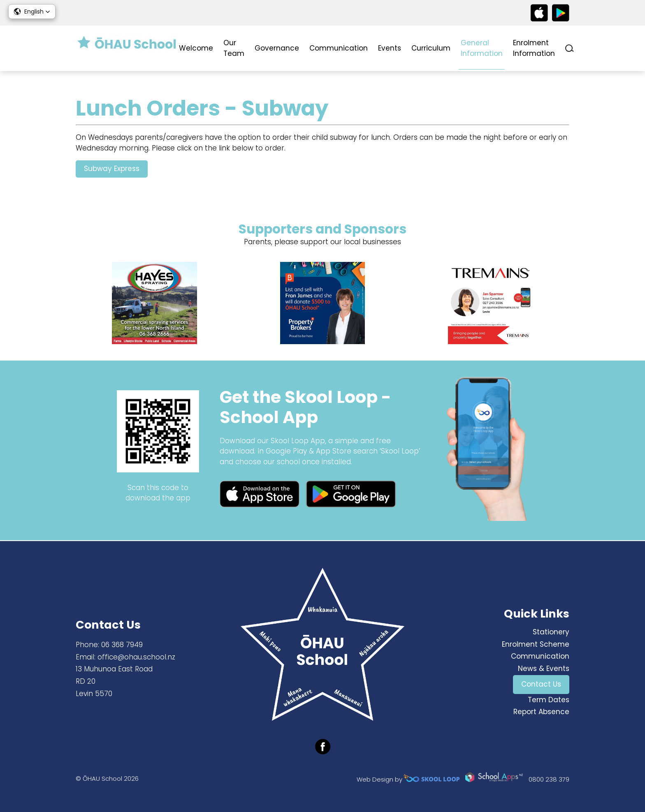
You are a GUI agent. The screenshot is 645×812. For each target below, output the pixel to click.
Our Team (234, 48)
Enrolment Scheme (536, 644)
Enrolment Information (534, 48)
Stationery (551, 632)
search (570, 48)
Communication (339, 48)
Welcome (196, 48)
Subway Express (112, 169)
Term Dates (549, 700)
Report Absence (541, 712)
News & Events (544, 669)
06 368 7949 (122, 645)
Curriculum (431, 48)
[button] (32, 12)
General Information (482, 48)
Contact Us (541, 684)
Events (390, 48)
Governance (277, 48)
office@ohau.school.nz (136, 657)
